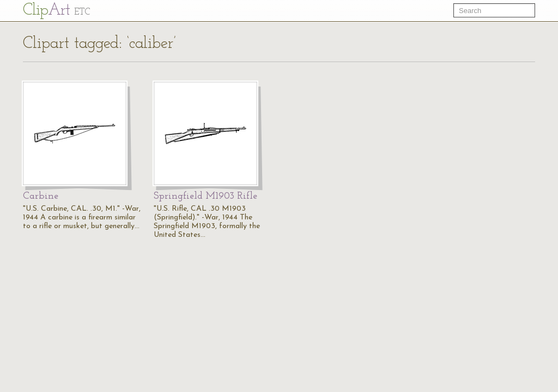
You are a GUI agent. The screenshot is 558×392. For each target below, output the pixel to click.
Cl (56, 11)
